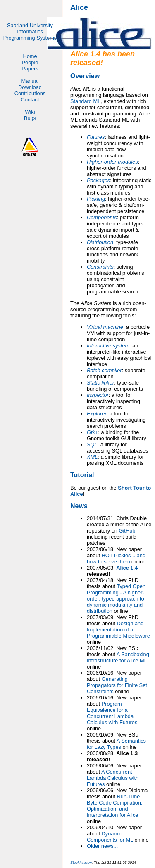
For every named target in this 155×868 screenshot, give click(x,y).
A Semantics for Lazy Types (116, 744)
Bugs (30, 118)
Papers (30, 69)
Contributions (30, 93)
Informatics (30, 32)
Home (30, 56)
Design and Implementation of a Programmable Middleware (118, 630)
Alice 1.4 (127, 568)
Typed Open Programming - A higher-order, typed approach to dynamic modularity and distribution (116, 599)
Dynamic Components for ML (110, 837)
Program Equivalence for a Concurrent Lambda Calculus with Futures (112, 713)
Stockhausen (81, 863)
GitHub (127, 531)
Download (30, 87)
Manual (30, 81)
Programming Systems (30, 38)
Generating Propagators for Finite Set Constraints (117, 685)
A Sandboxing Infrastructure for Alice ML (118, 657)
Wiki (30, 112)
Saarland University (30, 25)
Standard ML (85, 101)
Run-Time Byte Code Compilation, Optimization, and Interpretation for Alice (114, 806)
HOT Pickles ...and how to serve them (116, 558)
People (30, 62)
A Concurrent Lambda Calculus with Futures (113, 778)
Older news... (102, 846)
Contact (30, 100)
